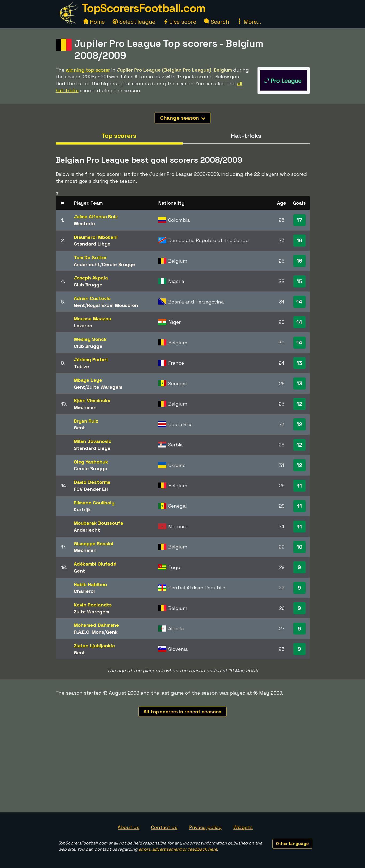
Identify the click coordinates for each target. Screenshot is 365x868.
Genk (112, 632)
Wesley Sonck (90, 339)
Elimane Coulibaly (94, 503)
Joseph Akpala (91, 278)
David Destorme (92, 482)
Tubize (81, 366)
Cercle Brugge (119, 264)
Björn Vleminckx (92, 400)
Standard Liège (92, 244)
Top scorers (119, 136)
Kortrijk (82, 509)
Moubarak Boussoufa (99, 523)
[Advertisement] (183, 772)
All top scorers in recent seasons (182, 712)
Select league (134, 22)
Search (217, 22)
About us (128, 827)
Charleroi (84, 591)
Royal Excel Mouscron (112, 305)
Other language (292, 844)
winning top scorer (88, 70)
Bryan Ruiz (86, 421)
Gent (80, 305)
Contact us (164, 827)
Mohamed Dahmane (97, 625)
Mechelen (85, 407)
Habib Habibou (90, 584)
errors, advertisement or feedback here (178, 849)
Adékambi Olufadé (95, 564)
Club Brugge (88, 285)
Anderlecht (87, 264)
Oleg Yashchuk (91, 462)
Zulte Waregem (105, 387)
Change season (183, 118)
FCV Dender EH (91, 489)
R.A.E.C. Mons (89, 632)
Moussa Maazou (93, 319)
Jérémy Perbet (91, 359)
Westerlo (84, 223)
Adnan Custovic (92, 298)
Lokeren (83, 326)
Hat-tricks (246, 136)
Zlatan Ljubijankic (94, 646)
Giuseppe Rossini (94, 544)
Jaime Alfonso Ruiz (96, 217)
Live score (180, 22)
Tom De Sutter (90, 257)
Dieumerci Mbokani (96, 237)
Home (94, 22)
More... (249, 22)
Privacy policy (205, 827)
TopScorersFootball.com (144, 8)
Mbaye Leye (88, 380)
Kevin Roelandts (93, 605)
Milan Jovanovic (93, 441)
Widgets (243, 827)
